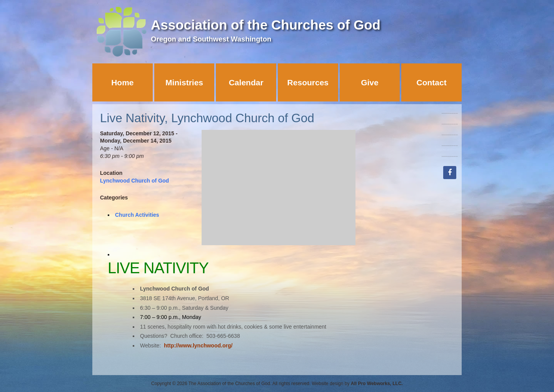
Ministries (184, 82)
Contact (432, 82)
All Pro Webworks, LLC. (377, 384)
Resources (308, 82)
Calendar (246, 82)
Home (122, 82)
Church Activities (137, 215)
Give (370, 82)
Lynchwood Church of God (134, 181)
